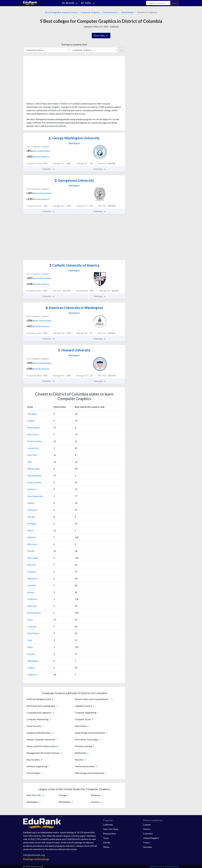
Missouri (31, 565)
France (146, 842)
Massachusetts (35, 476)
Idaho (30, 647)
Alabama (32, 537)
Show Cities (101, 36)
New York (32, 455)
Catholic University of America (74, 265)
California (32, 674)
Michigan (32, 524)
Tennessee (32, 510)
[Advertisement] (48, 80)
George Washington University (74, 138)
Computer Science (69, 12)
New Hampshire (35, 496)
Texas (30, 620)
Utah (30, 640)
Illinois (30, 530)
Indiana (31, 503)
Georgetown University (74, 180)
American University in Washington (74, 308)
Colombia (148, 833)
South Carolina (34, 482)
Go (121, 50)
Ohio (30, 462)
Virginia (31, 421)
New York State (111, 829)
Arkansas (32, 572)
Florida (31, 551)
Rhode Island (33, 469)
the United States (42, 151)
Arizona (31, 654)
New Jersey (33, 434)
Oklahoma (32, 599)
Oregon (31, 668)
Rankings (100, 169)
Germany (148, 847)
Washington (33, 661)
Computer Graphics (90, 12)
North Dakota (34, 613)
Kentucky (32, 489)
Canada (147, 825)
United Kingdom (151, 838)
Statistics (49, 169)
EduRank (114, 27)
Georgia (31, 517)
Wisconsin (32, 544)
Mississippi (33, 558)
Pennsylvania (33, 427)
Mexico (147, 829)
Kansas (31, 592)
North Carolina (34, 441)
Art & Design (51, 12)
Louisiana (32, 585)
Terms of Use (156, 866)
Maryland (32, 414)
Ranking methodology (36, 859)
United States (127, 12)
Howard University (74, 350)
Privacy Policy (172, 866)
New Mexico (33, 633)
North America (110, 12)
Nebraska (32, 606)
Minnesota (32, 578)
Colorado (32, 626)
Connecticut (33, 448)
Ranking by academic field (74, 44)
